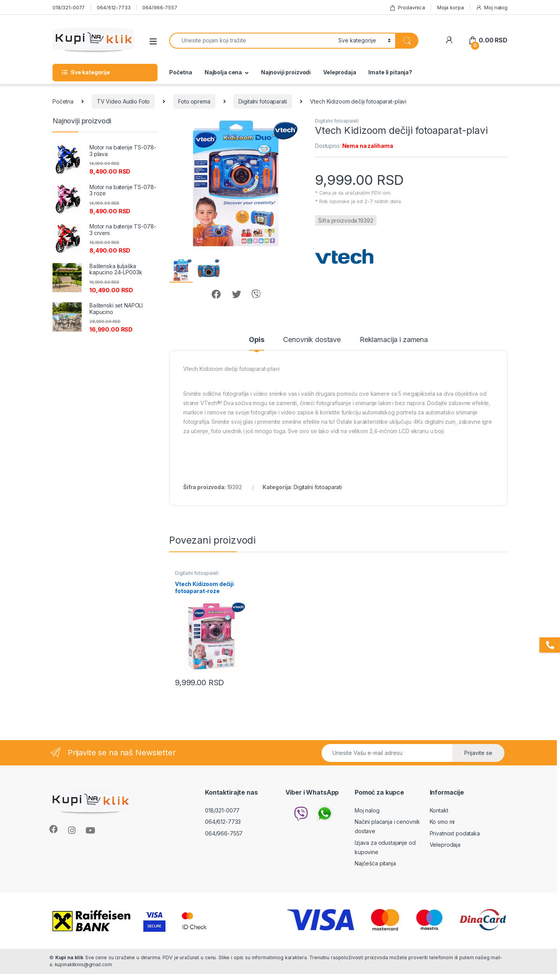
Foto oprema (194, 101)
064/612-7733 (114, 7)
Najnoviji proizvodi (286, 72)
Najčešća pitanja (375, 863)
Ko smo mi (442, 822)
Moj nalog (492, 8)
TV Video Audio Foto (123, 101)
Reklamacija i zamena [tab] (394, 340)
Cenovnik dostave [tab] (312, 340)
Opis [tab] (256, 340)
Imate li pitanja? (390, 72)
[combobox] (252, 41)
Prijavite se (478, 753)
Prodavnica (407, 8)
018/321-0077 (69, 7)
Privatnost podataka (455, 833)
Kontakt (439, 810)
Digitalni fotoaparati (262, 101)
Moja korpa (451, 7)
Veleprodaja (339, 72)
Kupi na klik (69, 957)
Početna (181, 72)
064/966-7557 (160, 7)
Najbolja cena (223, 72)
